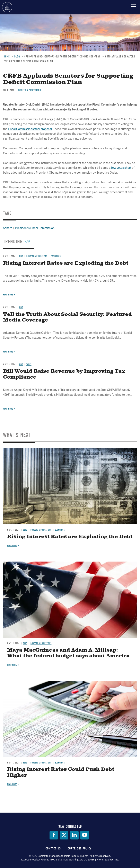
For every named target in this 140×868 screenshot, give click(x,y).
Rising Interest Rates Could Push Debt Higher (61, 772)
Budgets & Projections (41, 530)
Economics (60, 530)
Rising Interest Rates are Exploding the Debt (70, 537)
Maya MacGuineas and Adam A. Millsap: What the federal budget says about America (68, 653)
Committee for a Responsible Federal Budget (7, 7)
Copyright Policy (80, 848)
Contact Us (53, 848)
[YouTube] (85, 835)
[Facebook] (54, 835)
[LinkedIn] (74, 835)
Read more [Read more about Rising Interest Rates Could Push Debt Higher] (12, 784)
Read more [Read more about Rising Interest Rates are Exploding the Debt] (12, 546)
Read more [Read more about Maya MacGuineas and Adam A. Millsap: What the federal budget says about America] (12, 665)
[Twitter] (64, 835)
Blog (25, 530)
